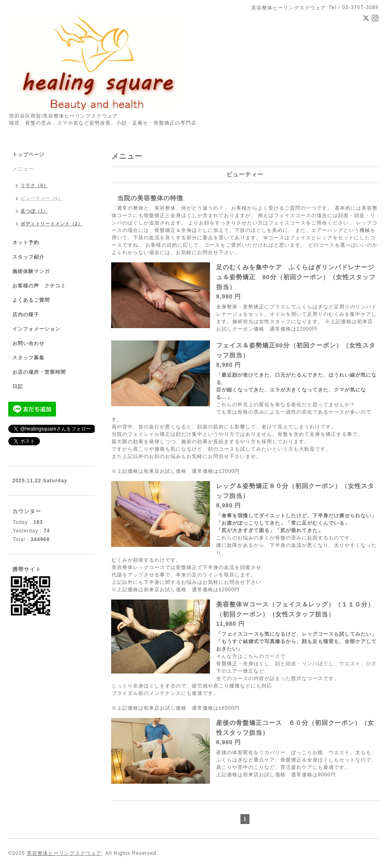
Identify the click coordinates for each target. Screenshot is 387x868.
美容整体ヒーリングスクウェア (64, 853)
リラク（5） (34, 185)
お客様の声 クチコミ (39, 286)
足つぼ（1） (34, 211)
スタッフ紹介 (28, 257)
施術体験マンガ (31, 271)
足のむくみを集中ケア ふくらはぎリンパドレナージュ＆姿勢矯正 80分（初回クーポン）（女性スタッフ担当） (296, 277)
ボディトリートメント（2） (52, 224)
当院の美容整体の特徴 (150, 198)
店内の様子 (26, 315)
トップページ (28, 155)
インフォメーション (36, 329)
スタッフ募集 (28, 358)
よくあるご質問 (31, 300)
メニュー (23, 169)
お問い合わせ (28, 343)
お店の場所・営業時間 (39, 372)
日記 (18, 387)
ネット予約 (26, 243)
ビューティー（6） (42, 198)
